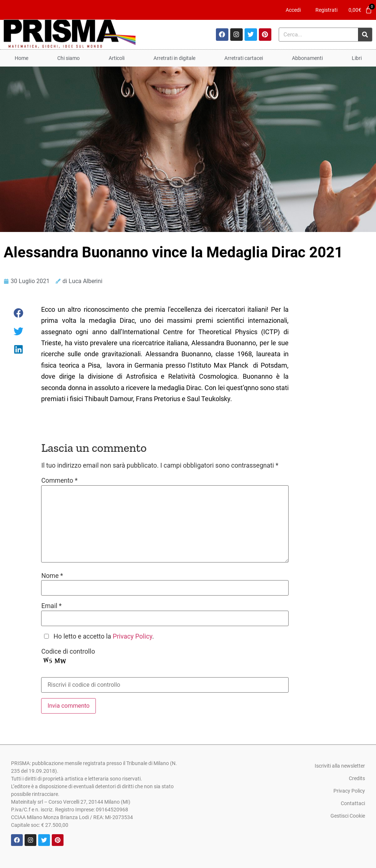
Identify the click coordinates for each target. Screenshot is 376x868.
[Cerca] (365, 35)
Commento (59, 481)
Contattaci (353, 803)
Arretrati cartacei (244, 58)
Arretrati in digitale (174, 58)
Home (21, 58)
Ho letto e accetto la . (104, 637)
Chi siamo (68, 58)
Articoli (117, 58)
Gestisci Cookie (348, 816)
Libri (357, 58)
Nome (52, 576)
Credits (357, 778)
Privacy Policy (132, 636)
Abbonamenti (307, 58)
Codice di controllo (68, 652)
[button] (19, 313)
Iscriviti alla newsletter (340, 766)
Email (51, 606)
